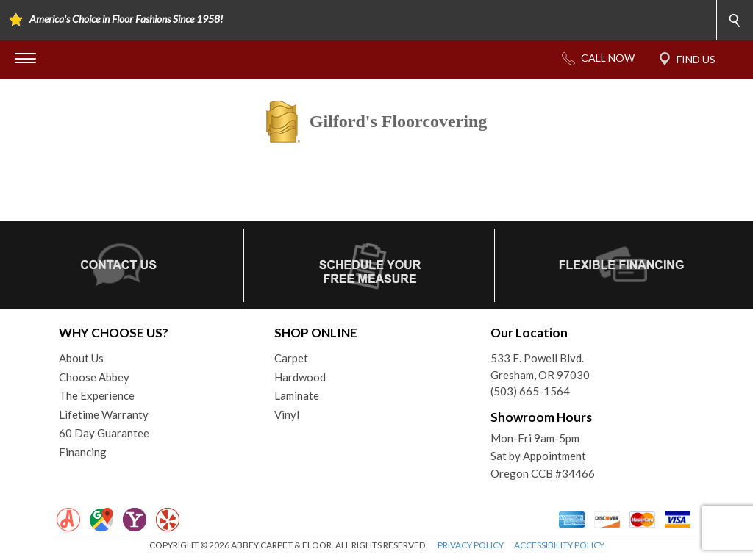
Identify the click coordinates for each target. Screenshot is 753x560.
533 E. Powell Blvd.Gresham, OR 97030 (540, 366)
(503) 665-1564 (530, 391)
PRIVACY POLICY (471, 545)
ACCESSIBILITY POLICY (559, 545)
